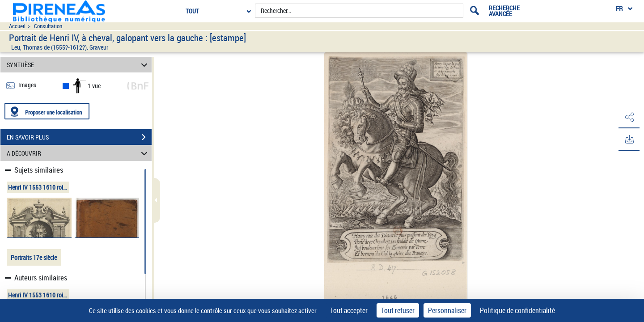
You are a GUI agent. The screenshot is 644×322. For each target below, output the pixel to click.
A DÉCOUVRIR (78, 153)
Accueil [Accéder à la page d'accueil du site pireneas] (17, 26)
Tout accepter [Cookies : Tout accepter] (349, 310)
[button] (628, 118)
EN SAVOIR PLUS (79, 137)
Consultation (48, 26)
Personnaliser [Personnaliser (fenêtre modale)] (447, 310)
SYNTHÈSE (78, 65)
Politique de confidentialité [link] (517, 310)
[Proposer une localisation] (47, 111)
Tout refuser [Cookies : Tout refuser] (398, 310)
